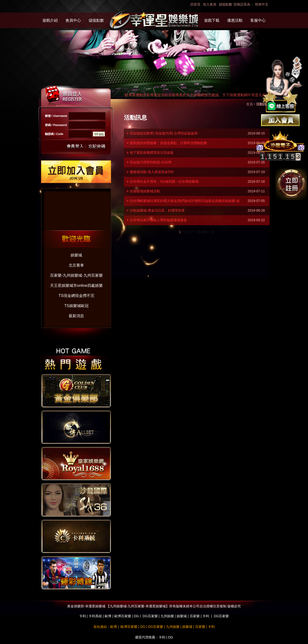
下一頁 (195, 232)
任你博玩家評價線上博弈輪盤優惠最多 (158, 220)
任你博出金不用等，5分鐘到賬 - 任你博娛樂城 (164, 181)
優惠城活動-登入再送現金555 (152, 172)
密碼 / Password (56, 125)
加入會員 (210, 4)
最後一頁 (208, 232)
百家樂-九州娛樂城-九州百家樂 (76, 275)
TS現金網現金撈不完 (76, 296)
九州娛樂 (167, 616)
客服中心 (258, 20)
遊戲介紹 (50, 20)
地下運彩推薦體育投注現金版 (152, 153)
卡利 (83, 616)
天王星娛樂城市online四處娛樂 (76, 285)
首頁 (250, 104)
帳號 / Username (56, 116)
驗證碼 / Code (54, 134)
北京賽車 (76, 265)
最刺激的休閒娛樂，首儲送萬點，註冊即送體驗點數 (168, 143)
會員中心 (73, 20)
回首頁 (195, 4)
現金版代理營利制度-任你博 (151, 162)
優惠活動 (235, 20)
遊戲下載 (212, 20)
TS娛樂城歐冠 (76, 306)
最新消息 (76, 316)
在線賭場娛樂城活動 (145, 191)
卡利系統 (95, 616)
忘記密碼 (96, 146)
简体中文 (262, 4)
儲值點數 (225, 4)
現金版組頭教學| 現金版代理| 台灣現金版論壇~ (164, 133)
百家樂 (195, 616)
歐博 (108, 616)
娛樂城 (76, 255)
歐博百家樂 (123, 616)
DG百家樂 (150, 616)
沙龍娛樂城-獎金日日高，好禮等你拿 (157, 210)
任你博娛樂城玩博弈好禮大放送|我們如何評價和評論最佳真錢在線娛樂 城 (185, 201)
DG (136, 616)
